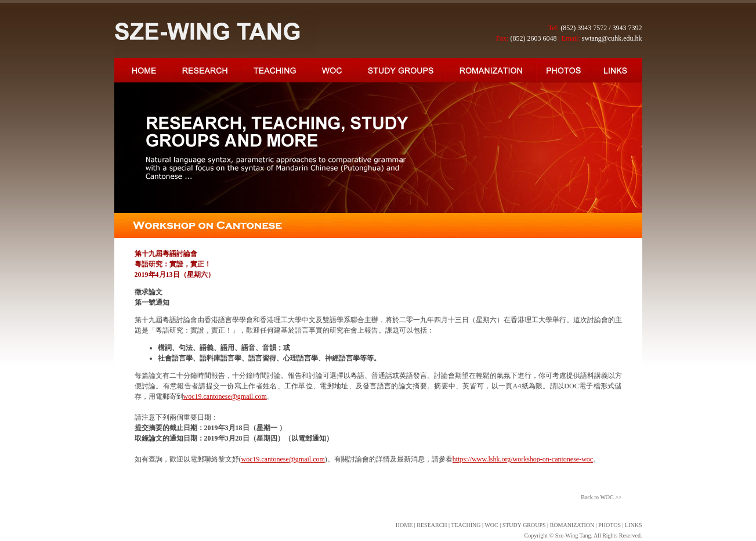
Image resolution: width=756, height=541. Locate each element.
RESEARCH (432, 525)
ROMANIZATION (572, 525)
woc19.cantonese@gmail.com (225, 396)
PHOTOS (609, 525)
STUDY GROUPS (524, 525)
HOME (404, 525)
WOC (491, 525)
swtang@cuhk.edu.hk (612, 38)
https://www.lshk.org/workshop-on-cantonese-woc (523, 459)
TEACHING (466, 525)
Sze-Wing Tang (573, 535)
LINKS (633, 525)
